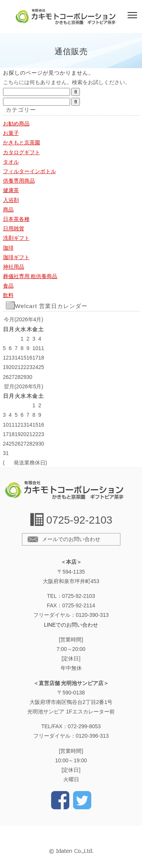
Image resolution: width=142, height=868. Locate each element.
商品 (8, 210)
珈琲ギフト (16, 257)
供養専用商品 (19, 181)
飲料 (8, 295)
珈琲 (8, 248)
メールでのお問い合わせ (71, 539)
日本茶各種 (16, 219)
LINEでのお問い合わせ (71, 625)
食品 (8, 286)
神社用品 (14, 267)
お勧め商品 (16, 124)
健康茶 (11, 190)
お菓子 (11, 133)
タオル (11, 162)
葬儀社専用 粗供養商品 (30, 276)
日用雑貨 (14, 228)
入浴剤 (11, 200)
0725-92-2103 (79, 520)
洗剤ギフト (16, 238)
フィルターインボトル (30, 171)
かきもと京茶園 (22, 142)
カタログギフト (22, 152)
